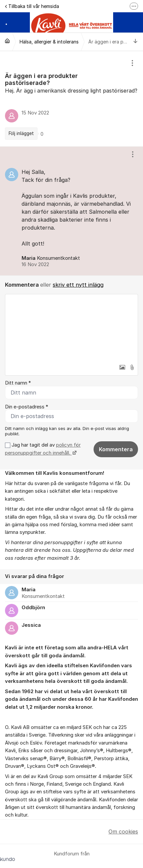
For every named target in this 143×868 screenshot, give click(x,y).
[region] (71, 99)
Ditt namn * (18, 383)
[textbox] (71, 327)
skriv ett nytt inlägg (78, 285)
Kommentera (116, 449)
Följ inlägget (21, 133)
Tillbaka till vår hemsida (32, 6)
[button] (122, 367)
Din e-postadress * (27, 407)
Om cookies (123, 832)
